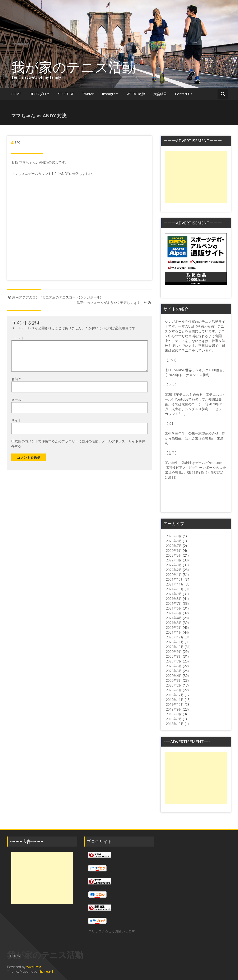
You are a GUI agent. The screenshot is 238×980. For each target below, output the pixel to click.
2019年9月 (174, 709)
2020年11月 (175, 642)
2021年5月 (174, 613)
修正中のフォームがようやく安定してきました (114, 303)
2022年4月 (174, 560)
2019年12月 (175, 695)
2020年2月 (174, 685)
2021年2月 (174, 628)
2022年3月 (174, 565)
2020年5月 (174, 671)
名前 (16, 386)
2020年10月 (175, 647)
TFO (18, 142)
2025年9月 (174, 536)
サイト (16, 427)
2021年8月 (174, 599)
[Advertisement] (196, 177)
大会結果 (160, 94)
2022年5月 (174, 555)
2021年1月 (174, 632)
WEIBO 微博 (136, 94)
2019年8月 (174, 714)
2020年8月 (174, 656)
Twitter (88, 94)
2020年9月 (174, 652)
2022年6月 (174, 551)
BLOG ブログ (40, 94)
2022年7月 (174, 546)
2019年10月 (175, 705)
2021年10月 (175, 589)
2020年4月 (174, 676)
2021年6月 (174, 608)
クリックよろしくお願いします (112, 931)
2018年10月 (175, 724)
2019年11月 (175, 700)
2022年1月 (174, 575)
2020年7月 (174, 661)
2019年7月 (174, 719)
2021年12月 (175, 579)
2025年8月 (174, 541)
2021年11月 (175, 584)
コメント (18, 338)
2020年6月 (174, 666)
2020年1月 (174, 690)
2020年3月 (174, 680)
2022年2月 (174, 570)
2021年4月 (174, 618)
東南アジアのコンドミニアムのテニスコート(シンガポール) (54, 297)
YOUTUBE (66, 94)
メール (18, 406)
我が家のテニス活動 (80, 67)
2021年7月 (174, 603)
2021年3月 (174, 623)
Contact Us (184, 94)
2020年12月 (175, 637)
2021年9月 (174, 594)
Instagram (110, 94)
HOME (16, 94)
